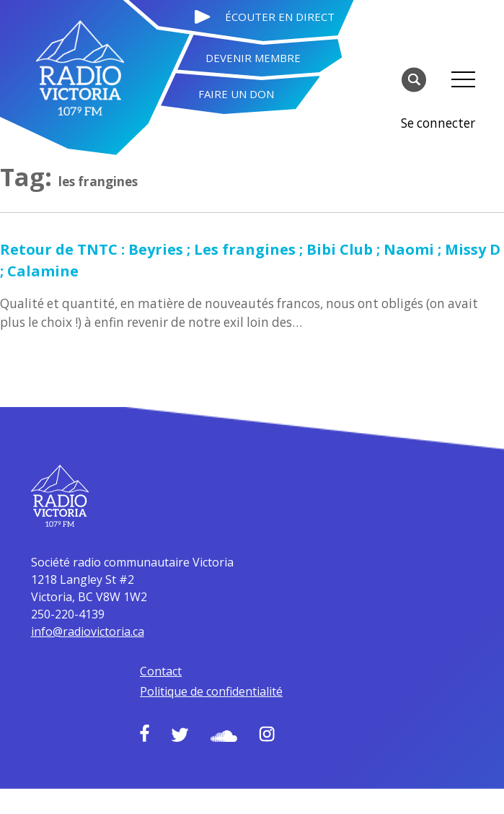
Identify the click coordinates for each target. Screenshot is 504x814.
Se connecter (439, 78)
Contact (208, 604)
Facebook (192, 685)
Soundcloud (271, 688)
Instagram (314, 686)
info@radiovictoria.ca (244, 564)
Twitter (227, 686)
